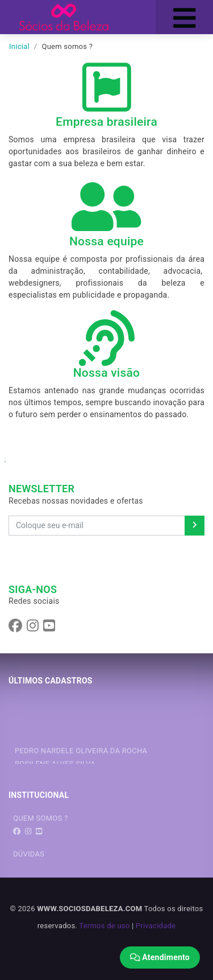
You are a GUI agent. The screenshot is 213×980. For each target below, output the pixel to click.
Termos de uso (104, 926)
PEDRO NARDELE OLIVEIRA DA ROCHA (81, 754)
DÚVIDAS (29, 854)
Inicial (19, 46)
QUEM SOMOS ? (40, 818)
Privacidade (156, 926)
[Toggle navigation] (184, 17)
